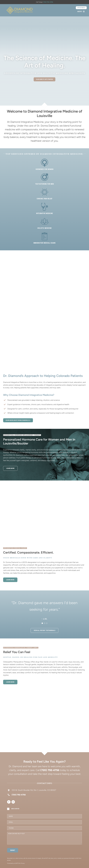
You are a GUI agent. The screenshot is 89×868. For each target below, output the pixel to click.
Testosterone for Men (45, 184)
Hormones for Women (44, 169)
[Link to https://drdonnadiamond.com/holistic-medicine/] (45, 222)
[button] (44, 809)
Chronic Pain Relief (45, 199)
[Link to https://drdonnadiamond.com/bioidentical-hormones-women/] (45, 163)
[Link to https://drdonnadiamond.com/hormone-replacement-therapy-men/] (45, 177)
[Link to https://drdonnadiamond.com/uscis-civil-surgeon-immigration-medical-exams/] (45, 236)
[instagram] (13, 802)
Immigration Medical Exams (44, 243)
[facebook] (9, 802)
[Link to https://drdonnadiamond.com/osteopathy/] (45, 192)
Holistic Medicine (44, 228)
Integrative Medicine (45, 213)
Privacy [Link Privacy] (23, 863)
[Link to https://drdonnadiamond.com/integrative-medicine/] (45, 207)
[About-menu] (19, 7)
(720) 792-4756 (48, 2)
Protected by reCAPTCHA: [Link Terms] (14, 863)
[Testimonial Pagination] (42, 623)
